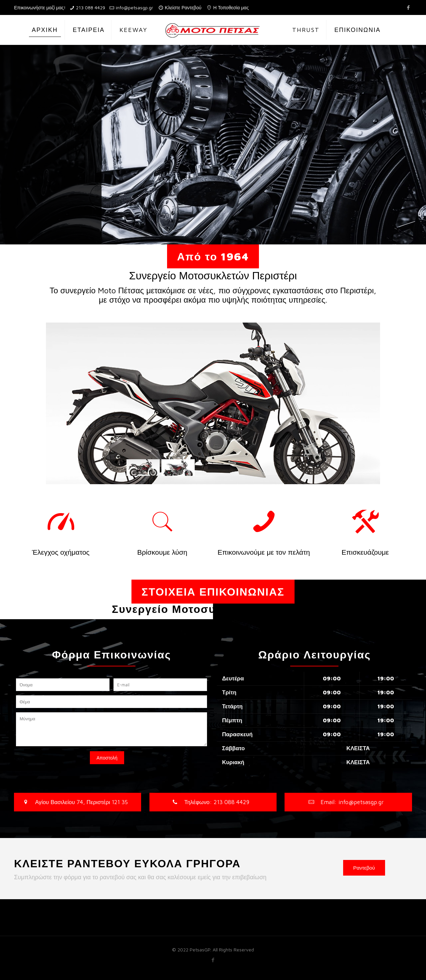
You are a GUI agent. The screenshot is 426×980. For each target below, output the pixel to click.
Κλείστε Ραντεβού (183, 7)
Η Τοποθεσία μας (231, 7)
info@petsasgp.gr (134, 7)
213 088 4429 (91, 7)
